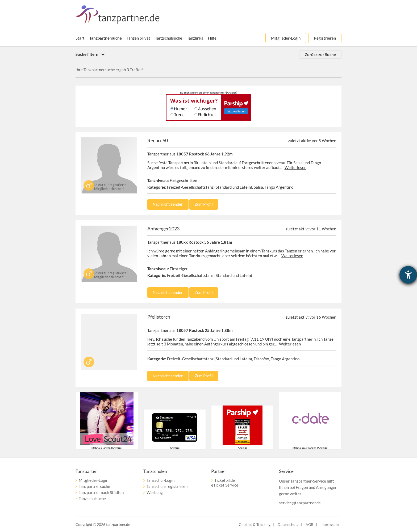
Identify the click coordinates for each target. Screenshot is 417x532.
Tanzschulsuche (92, 499)
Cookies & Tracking (255, 524)
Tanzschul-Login (160, 480)
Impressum (330, 524)
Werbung (155, 492)
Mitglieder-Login (93, 480)
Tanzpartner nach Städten (101, 492)
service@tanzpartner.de (300, 503)
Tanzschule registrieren (167, 486)
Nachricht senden (168, 204)
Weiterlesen (295, 167)
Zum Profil (204, 204)
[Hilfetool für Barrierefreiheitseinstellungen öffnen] (408, 275)
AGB (309, 524)
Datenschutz (288, 524)
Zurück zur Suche (320, 54)
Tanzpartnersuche (94, 486)
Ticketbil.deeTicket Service (225, 483)
